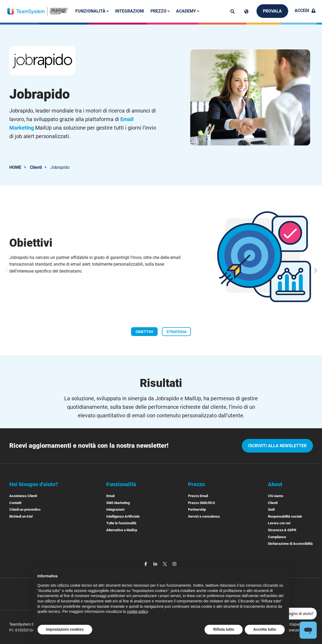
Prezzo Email (198, 496)
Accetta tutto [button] (265, 629)
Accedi (305, 11)
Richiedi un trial (21, 516)
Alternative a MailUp (122, 530)
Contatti (15, 503)
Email (110, 496)
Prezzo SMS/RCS (201, 503)
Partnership (197, 509)
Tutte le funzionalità (121, 523)
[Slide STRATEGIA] (176, 331)
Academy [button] (188, 11)
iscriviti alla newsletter (277, 446)
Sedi (271, 509)
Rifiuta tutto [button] (224, 629)
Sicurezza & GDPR (282, 530)
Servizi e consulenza (204, 516)
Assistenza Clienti (23, 496)
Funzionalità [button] (92, 11)
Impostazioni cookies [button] (65, 629)
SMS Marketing (118, 503)
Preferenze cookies (297, 630)
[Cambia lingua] (246, 11)
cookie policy (137, 611)
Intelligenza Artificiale (123, 516)
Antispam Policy (299, 624)
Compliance (277, 537)
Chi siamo (276, 496)
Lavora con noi (279, 523)
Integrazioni (130, 11)
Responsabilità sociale (285, 516)
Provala (272, 11)
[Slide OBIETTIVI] (144, 331)
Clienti (36, 167)
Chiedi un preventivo (25, 509)
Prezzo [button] (160, 11)
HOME (15, 167)
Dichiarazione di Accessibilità (290, 544)
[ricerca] (233, 11)
